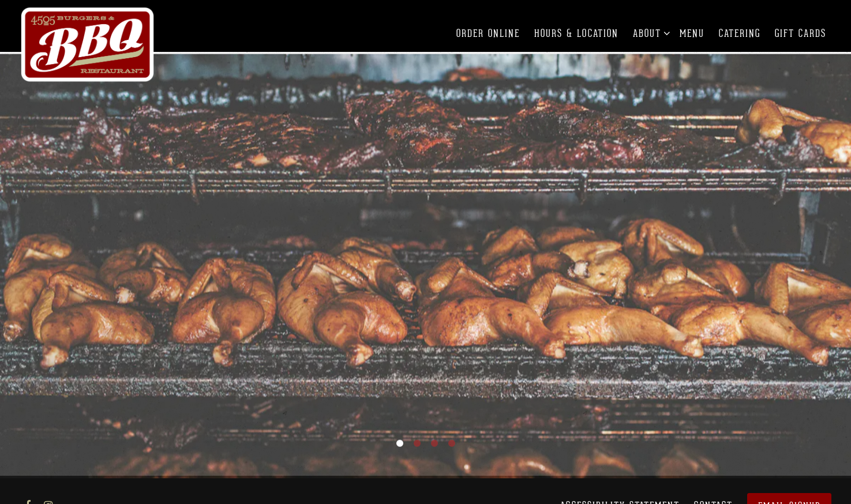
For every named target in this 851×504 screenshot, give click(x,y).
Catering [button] (740, 33)
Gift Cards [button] (801, 33)
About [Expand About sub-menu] (649, 33)
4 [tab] (452, 440)
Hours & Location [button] (576, 33)
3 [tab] (434, 440)
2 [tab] (417, 440)
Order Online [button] (488, 33)
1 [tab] (400, 440)
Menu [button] (692, 33)
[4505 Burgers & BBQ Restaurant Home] (88, 44)
